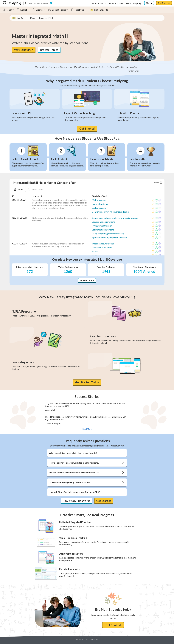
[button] (38, 3)
